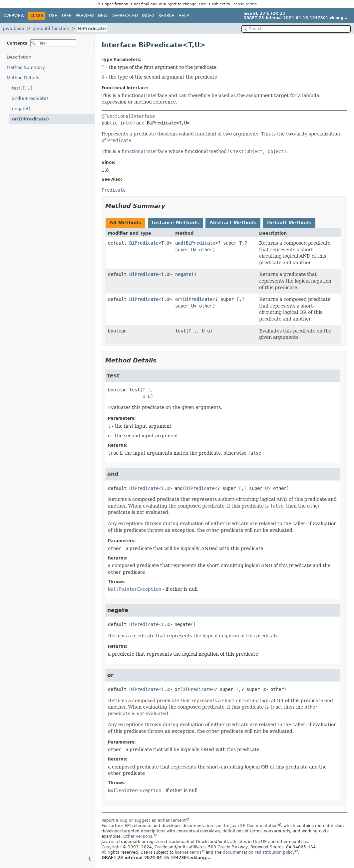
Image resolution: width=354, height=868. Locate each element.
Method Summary (26, 67)
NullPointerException (135, 589)
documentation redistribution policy (259, 852)
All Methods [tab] (125, 223)
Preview (85, 16)
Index (148, 16)
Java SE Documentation (254, 826)
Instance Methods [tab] (175, 223)
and (179, 243)
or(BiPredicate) (30, 119)
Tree (66, 16)
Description (19, 57)
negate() (21, 109)
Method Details (23, 78)
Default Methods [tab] (289, 223)
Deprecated (125, 16)
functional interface (144, 151)
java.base (13, 28)
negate (183, 274)
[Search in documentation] (296, 29)
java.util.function (51, 28)
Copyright (111, 847)
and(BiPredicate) (30, 98)
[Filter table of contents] (53, 43)
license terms (244, 4)
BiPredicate (92, 28)
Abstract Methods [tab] (233, 223)
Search (167, 16)
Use (53, 16)
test (180, 331)
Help (184, 16)
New (103, 16)
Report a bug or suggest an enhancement (144, 820)
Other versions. (138, 836)
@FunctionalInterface (128, 116)
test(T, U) (22, 88)
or (178, 299)
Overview (14, 16)
